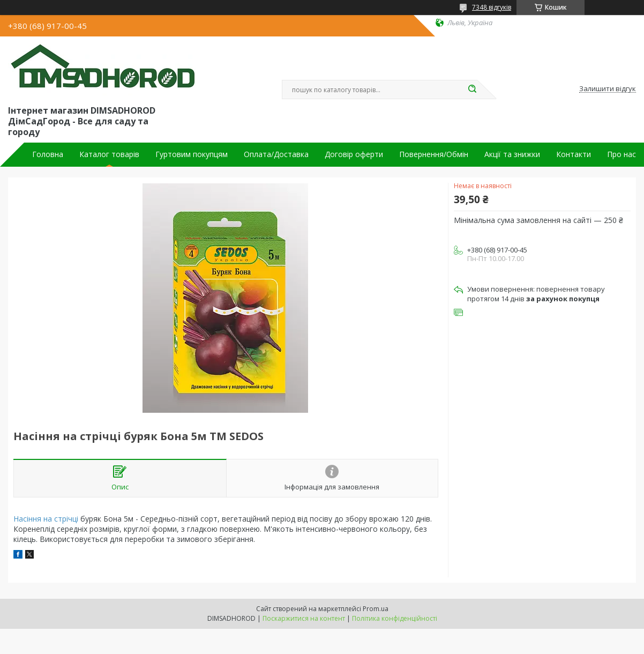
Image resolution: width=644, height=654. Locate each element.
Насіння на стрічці (46, 519)
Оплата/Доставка (276, 154)
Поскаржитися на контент (304, 618)
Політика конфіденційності (395, 618)
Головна (48, 154)
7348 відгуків (492, 7)
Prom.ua (376, 609)
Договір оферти (354, 154)
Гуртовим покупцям (192, 154)
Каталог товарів (109, 154)
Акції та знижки (512, 154)
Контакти (574, 154)
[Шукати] (472, 90)
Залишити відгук (608, 89)
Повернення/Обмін (434, 154)
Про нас (621, 154)
